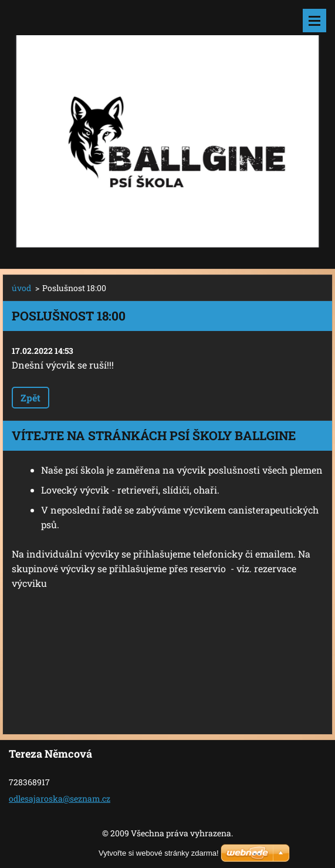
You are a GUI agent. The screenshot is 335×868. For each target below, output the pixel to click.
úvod (21, 288)
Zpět (31, 398)
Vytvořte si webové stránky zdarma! (159, 853)
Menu (314, 21)
